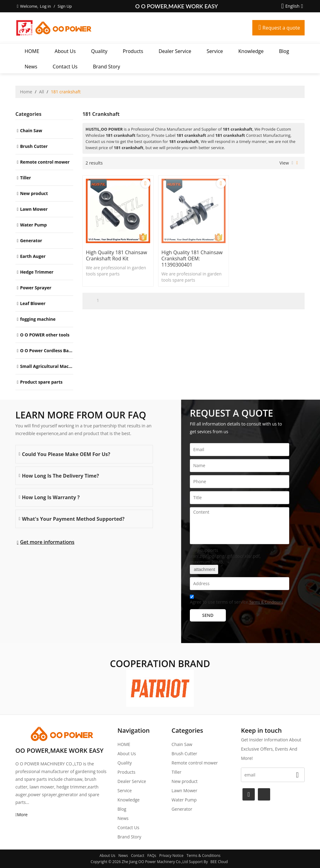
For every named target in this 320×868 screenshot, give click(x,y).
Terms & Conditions (266, 602)
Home (26, 92)
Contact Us (65, 67)
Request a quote (281, 28)
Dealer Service (175, 51)
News (31, 67)
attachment (204, 569)
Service (215, 51)
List (292, 163)
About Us (65, 51)
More (22, 815)
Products (133, 51)
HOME (32, 51)
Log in (45, 6)
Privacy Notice (172, 856)
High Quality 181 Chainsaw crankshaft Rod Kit (116, 255)
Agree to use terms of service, (236, 600)
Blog (284, 51)
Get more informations (47, 542)
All (42, 92)
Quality (99, 51)
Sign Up (65, 6)
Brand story (106, 67)
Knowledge (251, 51)
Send (208, 615)
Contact (138, 856)
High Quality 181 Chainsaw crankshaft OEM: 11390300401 (192, 259)
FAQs (152, 856)
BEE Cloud (219, 862)
